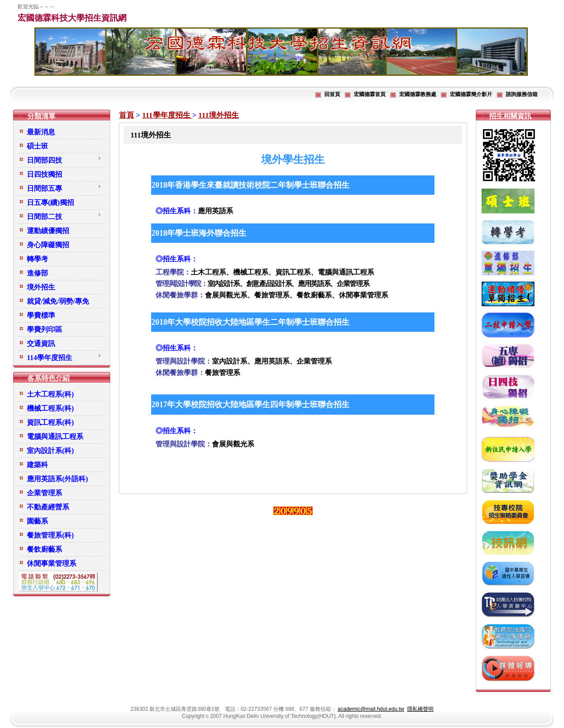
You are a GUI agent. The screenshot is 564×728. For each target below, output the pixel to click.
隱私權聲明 (420, 709)
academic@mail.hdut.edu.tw (371, 709)
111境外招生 (219, 115)
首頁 (126, 115)
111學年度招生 (167, 115)
